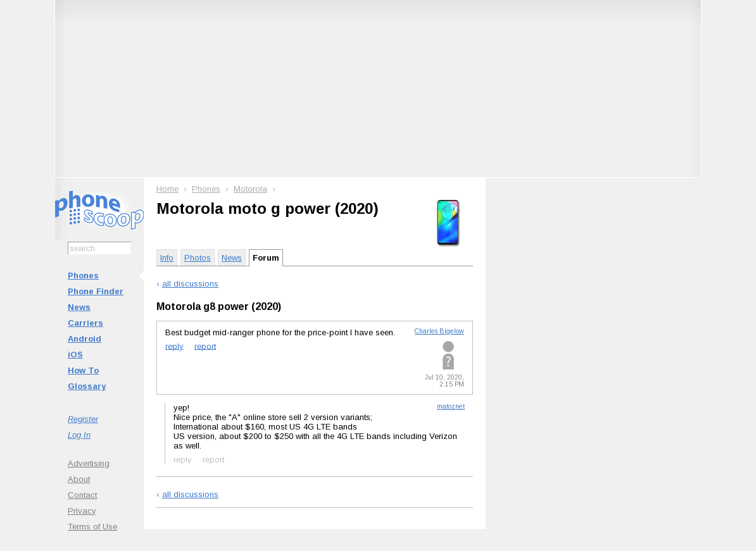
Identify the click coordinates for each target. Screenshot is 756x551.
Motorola (250, 189)
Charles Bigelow (439, 331)
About (79, 479)
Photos (198, 258)
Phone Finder (96, 291)
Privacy (82, 511)
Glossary (87, 386)
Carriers (85, 323)
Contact (82, 495)
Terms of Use (92, 527)
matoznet (451, 406)
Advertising (89, 463)
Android (85, 339)
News (79, 307)
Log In (79, 435)
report (205, 346)
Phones (83, 275)
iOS (75, 355)
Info (167, 258)
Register (83, 419)
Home (167, 189)
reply (174, 346)
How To (83, 370)
